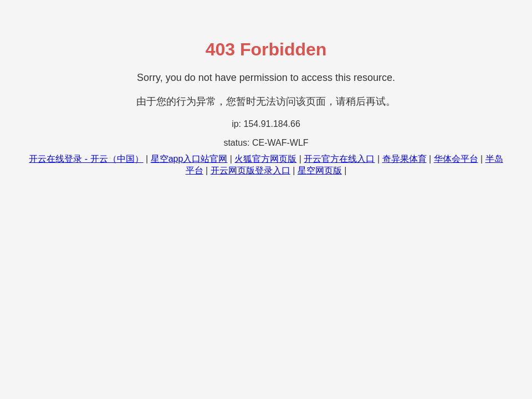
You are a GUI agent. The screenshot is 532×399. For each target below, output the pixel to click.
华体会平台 (456, 159)
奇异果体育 (405, 159)
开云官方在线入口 (339, 159)
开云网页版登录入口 (250, 170)
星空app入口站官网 (189, 159)
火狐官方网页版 (265, 159)
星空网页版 (320, 170)
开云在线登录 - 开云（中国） (86, 159)
